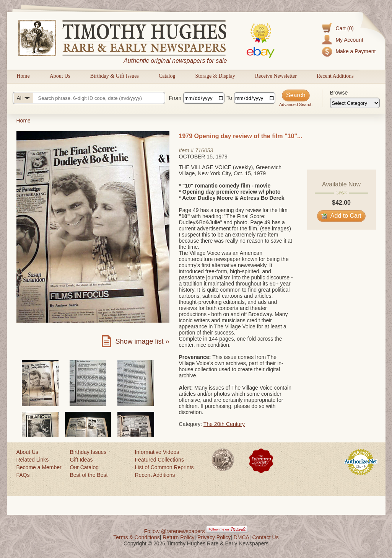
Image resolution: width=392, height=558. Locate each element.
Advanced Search (296, 104)
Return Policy (178, 537)
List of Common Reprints (164, 467)
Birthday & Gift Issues (115, 76)
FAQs (23, 475)
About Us (60, 76)
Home (23, 76)
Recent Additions (335, 76)
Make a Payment (355, 51)
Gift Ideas (81, 460)
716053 (204, 150)
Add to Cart (341, 216)
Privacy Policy (214, 537)
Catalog (167, 76)
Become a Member (39, 467)
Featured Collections (159, 460)
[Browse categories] (355, 103)
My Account (349, 40)
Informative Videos (157, 452)
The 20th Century (224, 424)
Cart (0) (344, 28)
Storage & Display (215, 76)
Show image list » (142, 341)
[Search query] (89, 98)
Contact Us (265, 537)
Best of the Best (89, 475)
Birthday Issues (88, 452)
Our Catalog (84, 467)
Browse (339, 93)
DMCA (242, 537)
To (229, 98)
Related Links (33, 460)
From (175, 98)
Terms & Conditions (136, 537)
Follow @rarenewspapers (175, 531)
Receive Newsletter (276, 76)
